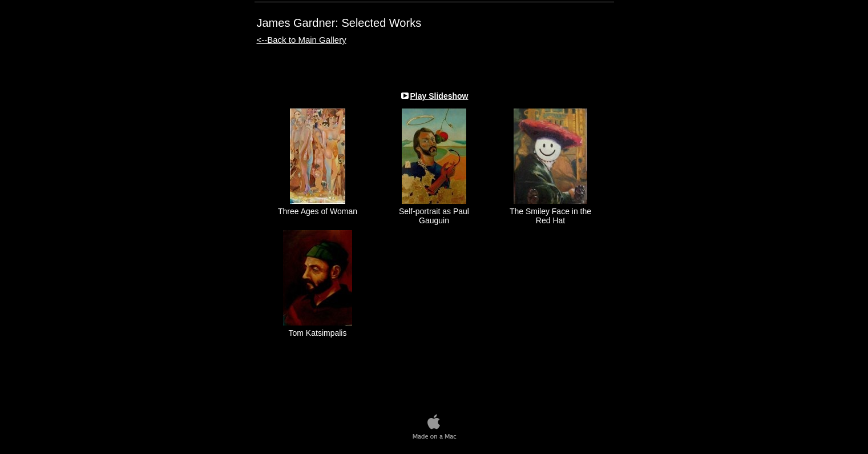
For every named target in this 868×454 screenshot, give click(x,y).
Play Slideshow (439, 96)
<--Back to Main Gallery (302, 40)
